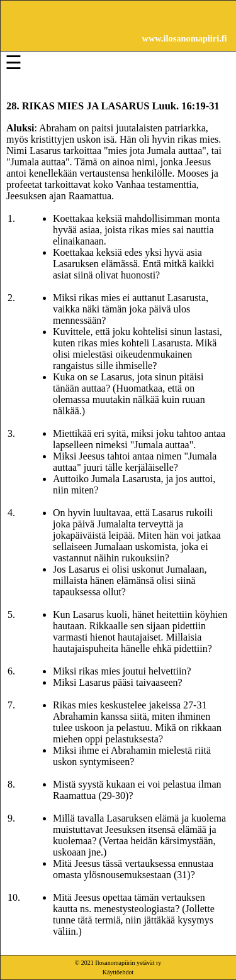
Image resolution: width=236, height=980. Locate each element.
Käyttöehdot (118, 972)
